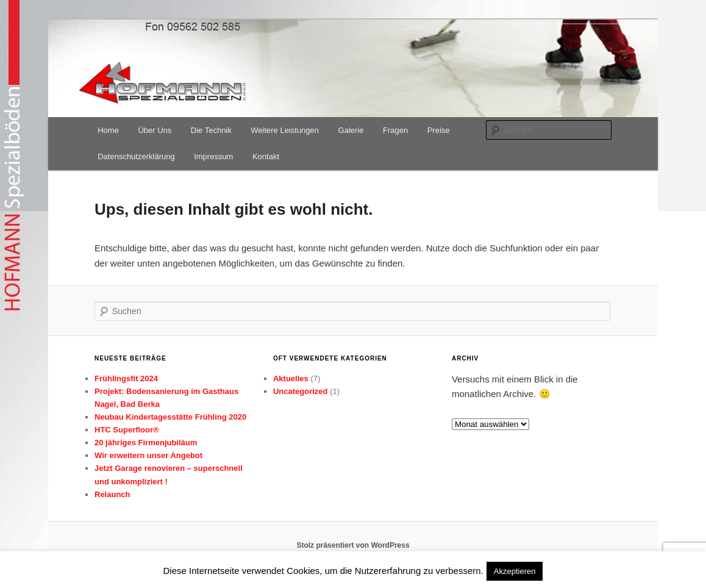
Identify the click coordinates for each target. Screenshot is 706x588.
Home (108, 130)
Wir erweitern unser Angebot (148, 455)
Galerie (351, 130)
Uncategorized (301, 391)
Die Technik (211, 130)
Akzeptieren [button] (515, 571)
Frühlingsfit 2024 (126, 378)
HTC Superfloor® (127, 430)
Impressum (213, 156)
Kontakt (266, 156)
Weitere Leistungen (285, 130)
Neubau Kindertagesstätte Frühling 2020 (170, 417)
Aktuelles (291, 378)
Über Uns (155, 130)
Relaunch (112, 494)
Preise (439, 130)
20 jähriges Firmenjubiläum (146, 443)
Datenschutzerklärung (136, 156)
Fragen (395, 130)
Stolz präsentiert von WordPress (353, 545)
